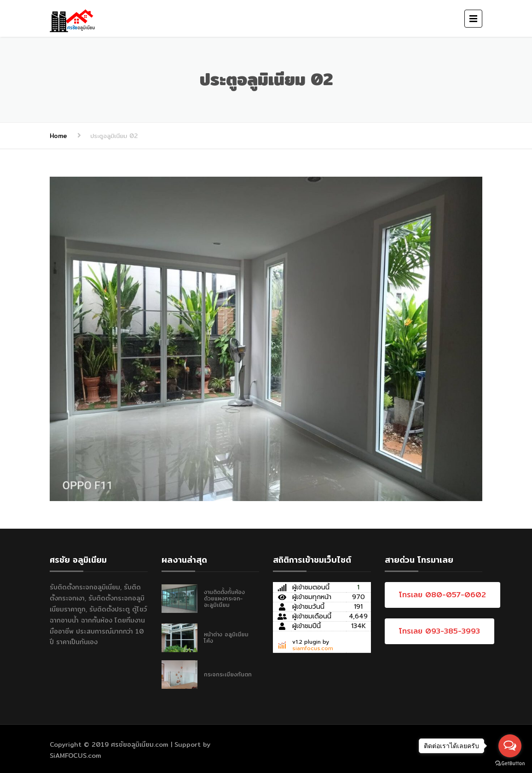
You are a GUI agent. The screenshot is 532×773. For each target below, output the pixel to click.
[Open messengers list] (510, 746)
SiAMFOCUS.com (75, 756)
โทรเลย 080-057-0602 (442, 595)
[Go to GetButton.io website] (510, 764)
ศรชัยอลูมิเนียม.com (140, 744)
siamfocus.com (313, 648)
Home (58, 136)
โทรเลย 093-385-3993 (439, 631)
